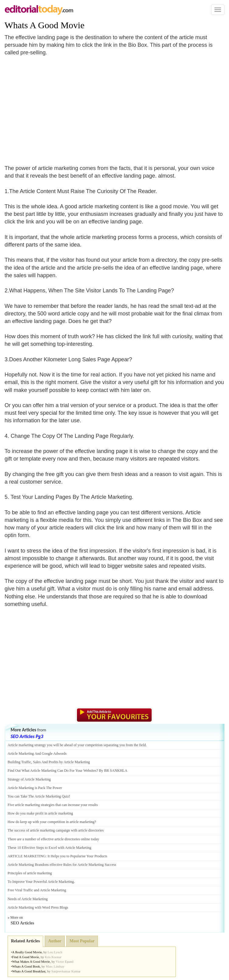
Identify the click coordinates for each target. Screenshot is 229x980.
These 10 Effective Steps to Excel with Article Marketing (49, 848)
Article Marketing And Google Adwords (37, 754)
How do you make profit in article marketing (40, 813)
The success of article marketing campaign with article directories (56, 830)
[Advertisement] (56, 107)
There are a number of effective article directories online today (53, 839)
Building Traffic (19, 762)
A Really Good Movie (27, 952)
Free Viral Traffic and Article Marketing (37, 890)
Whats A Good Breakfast (29, 971)
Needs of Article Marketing (28, 899)
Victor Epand (64, 961)
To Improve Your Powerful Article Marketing (41, 882)
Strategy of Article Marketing (29, 779)
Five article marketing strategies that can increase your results (53, 805)
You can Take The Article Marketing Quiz (38, 796)
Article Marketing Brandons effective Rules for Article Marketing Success (62, 865)
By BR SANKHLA (113, 771)
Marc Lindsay (55, 966)
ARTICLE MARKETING (27, 856)
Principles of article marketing (30, 873)
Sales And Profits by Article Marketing (61, 762)
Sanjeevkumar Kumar (66, 971)
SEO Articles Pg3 (27, 736)
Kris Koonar (53, 957)
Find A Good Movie (26, 957)
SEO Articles (22, 923)
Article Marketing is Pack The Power (35, 788)
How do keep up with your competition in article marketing (51, 822)
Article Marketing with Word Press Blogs (38, 907)
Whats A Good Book (26, 966)
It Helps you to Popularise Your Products (77, 856)
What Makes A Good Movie (31, 961)
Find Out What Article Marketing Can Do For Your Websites (52, 771)
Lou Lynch (55, 952)
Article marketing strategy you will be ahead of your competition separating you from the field (77, 745)
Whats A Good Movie (45, 25)
